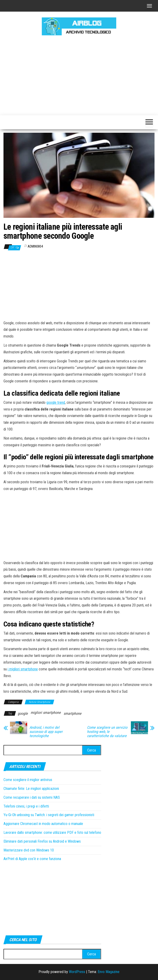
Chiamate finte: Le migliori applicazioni (31, 789)
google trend (56, 402)
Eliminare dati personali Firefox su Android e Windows (42, 841)
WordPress (77, 972)
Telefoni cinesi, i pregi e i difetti (26, 806)
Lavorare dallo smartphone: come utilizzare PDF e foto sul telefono (52, 833)
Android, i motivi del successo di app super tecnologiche (46, 732)
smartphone (73, 713)
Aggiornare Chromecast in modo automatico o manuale (43, 824)
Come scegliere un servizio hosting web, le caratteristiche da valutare (107, 732)
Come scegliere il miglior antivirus (28, 780)
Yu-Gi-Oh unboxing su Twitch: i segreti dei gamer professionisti (49, 815)
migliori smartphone (46, 713)
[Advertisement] (81, 75)
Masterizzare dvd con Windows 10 (29, 850)
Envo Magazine (109, 972)
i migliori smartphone (23, 669)
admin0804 (35, 246)
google (23, 713)
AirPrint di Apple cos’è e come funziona (32, 859)
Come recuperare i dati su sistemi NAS (32, 797)
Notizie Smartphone (39, 702)
